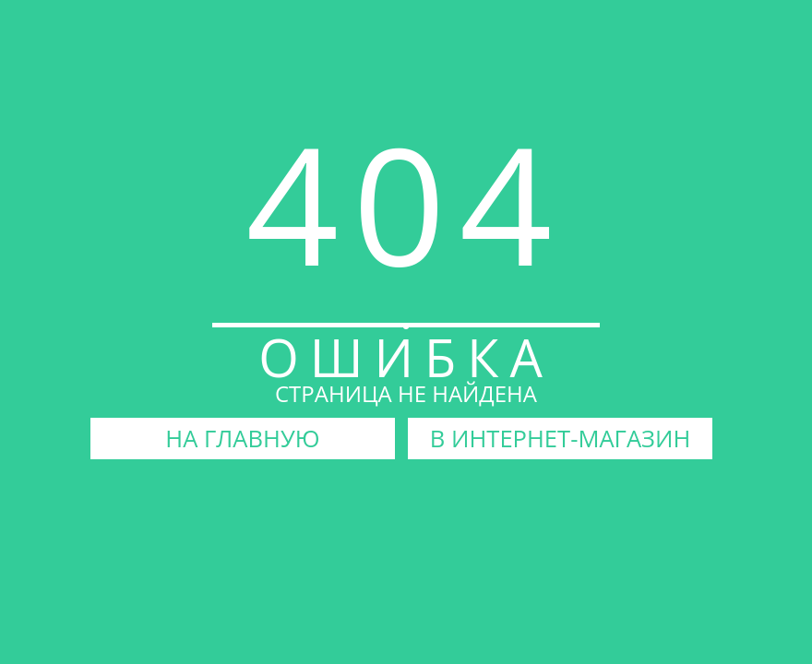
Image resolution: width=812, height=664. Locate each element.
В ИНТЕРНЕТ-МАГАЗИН (561, 439)
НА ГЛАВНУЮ (242, 439)
